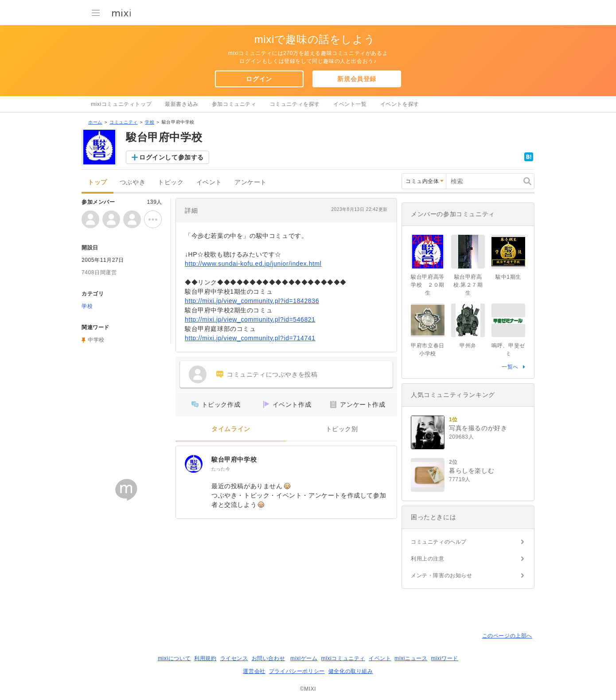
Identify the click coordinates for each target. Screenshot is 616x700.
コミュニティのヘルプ (439, 542)
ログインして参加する (172, 157)
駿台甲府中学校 (234, 459)
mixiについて (174, 658)
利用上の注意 (428, 559)
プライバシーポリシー (297, 671)
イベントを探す (400, 104)
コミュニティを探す (295, 104)
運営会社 (254, 671)
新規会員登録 (357, 79)
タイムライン (231, 429)
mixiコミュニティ (343, 658)
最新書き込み (182, 104)
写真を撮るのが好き (478, 428)
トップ (97, 182)
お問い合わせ (269, 658)
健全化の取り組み (351, 671)
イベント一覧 (350, 104)
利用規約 (205, 658)
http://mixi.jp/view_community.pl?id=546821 (250, 319)
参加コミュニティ (234, 104)
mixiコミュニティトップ (121, 104)
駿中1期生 (508, 277)
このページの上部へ (507, 636)
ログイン (259, 79)
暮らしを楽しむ (472, 471)
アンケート (251, 182)
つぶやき (133, 182)
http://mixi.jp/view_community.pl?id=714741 (250, 338)
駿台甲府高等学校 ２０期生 (428, 285)
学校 (150, 122)
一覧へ (510, 367)
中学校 (96, 340)
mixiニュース (411, 658)
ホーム (95, 122)
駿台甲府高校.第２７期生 (468, 285)
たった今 (221, 469)
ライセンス (234, 658)
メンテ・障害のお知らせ (442, 576)
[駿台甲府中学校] (194, 464)
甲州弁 (468, 346)
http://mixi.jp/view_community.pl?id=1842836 (252, 301)
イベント (209, 182)
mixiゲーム (304, 658)
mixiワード (444, 658)
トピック (171, 182)
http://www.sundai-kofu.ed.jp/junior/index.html (253, 264)
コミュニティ (124, 122)
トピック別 (342, 429)
